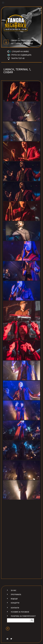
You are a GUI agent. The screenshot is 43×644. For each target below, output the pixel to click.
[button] (3, 2)
